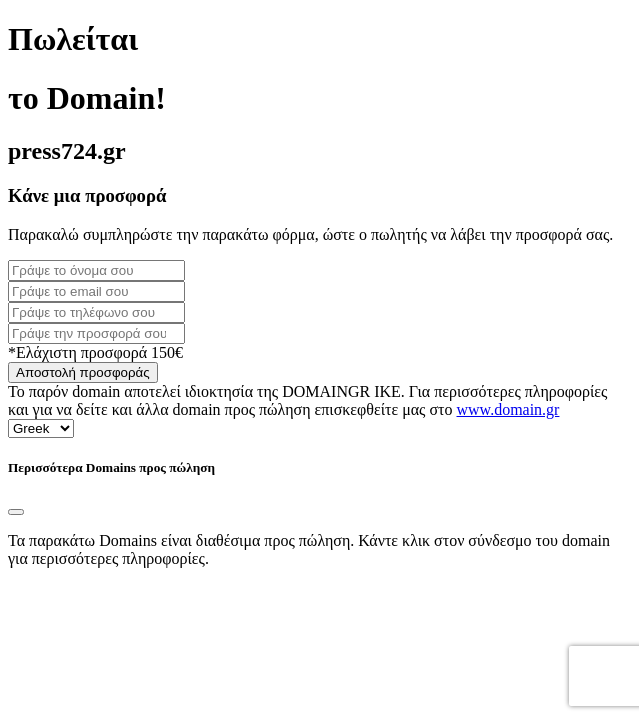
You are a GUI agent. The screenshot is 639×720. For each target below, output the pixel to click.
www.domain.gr (508, 409)
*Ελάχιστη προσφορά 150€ (95, 352)
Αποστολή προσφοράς (83, 372)
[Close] (16, 512)
